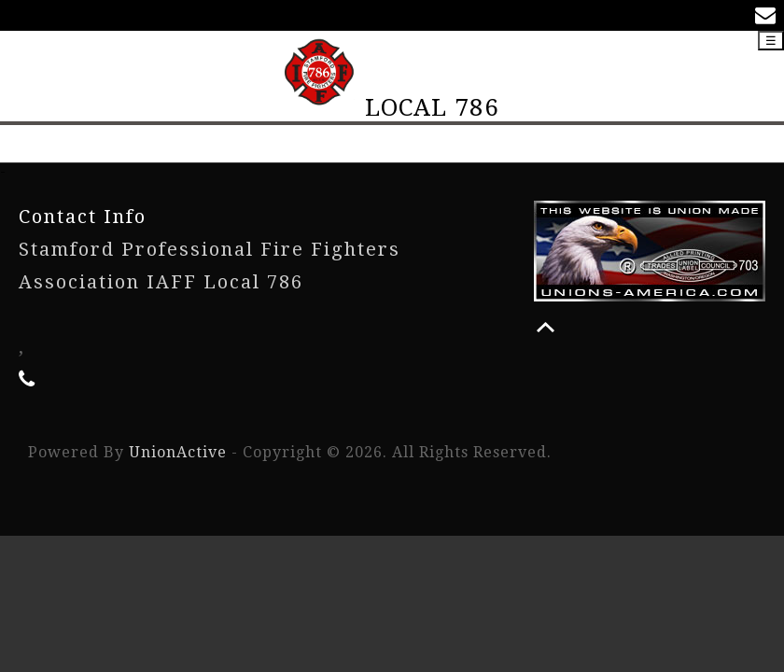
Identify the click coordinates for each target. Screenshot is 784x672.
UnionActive (178, 452)
